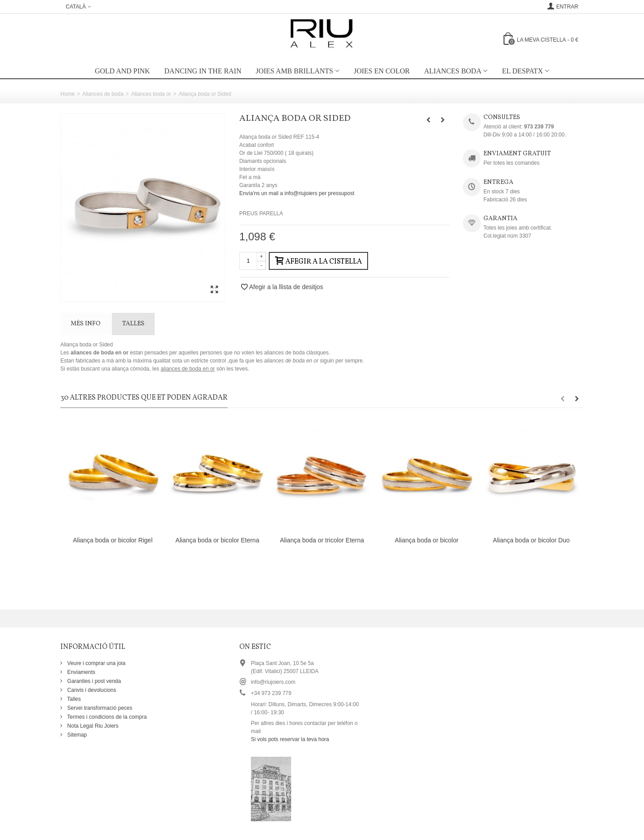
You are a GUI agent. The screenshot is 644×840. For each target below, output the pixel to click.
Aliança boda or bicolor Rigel (113, 540)
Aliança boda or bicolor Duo (531, 540)
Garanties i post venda (93, 681)
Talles (73, 699)
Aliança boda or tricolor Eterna (322, 540)
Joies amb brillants (294, 71)
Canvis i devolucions (91, 690)
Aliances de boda (103, 94)
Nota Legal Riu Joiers (92, 726)
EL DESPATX (522, 71)
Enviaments (80, 672)
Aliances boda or (151, 94)
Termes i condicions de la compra (106, 717)
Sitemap (76, 735)
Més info (86, 324)
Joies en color (382, 71)
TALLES (133, 324)
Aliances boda (453, 71)
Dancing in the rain (203, 71)
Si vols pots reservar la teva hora (290, 739)
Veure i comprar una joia (95, 663)
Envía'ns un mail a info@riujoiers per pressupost (297, 193)
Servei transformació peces (99, 708)
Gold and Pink (122, 71)
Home (68, 94)
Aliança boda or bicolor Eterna (217, 540)
